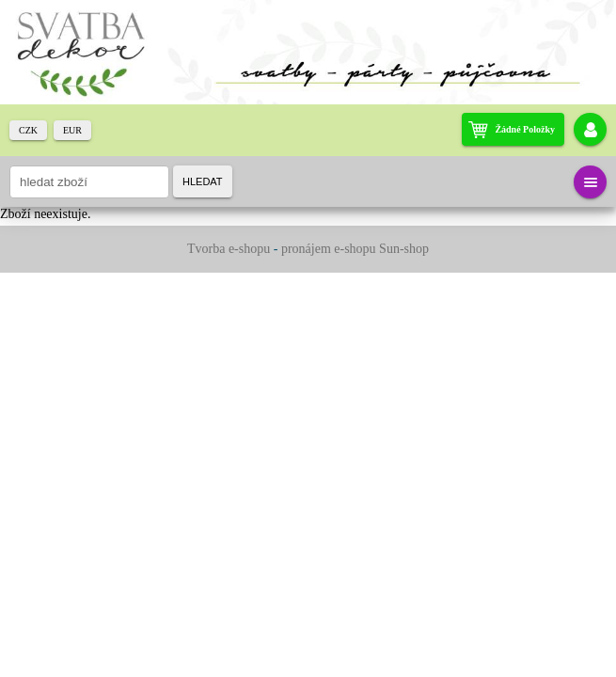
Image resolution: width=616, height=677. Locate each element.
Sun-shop (404, 249)
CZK (28, 130)
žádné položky (525, 129)
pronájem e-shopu (329, 249)
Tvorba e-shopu (229, 249)
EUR (72, 130)
